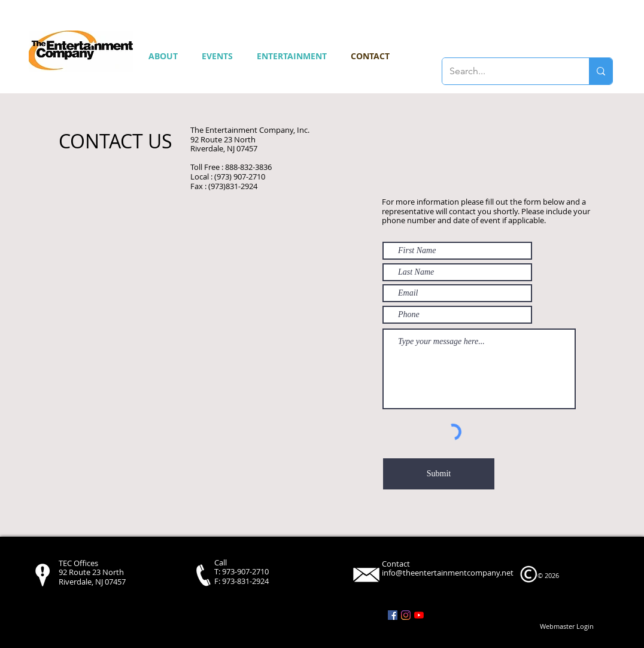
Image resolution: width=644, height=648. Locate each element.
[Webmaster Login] (567, 626)
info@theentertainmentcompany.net (448, 573)
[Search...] (507, 71)
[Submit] (439, 474)
